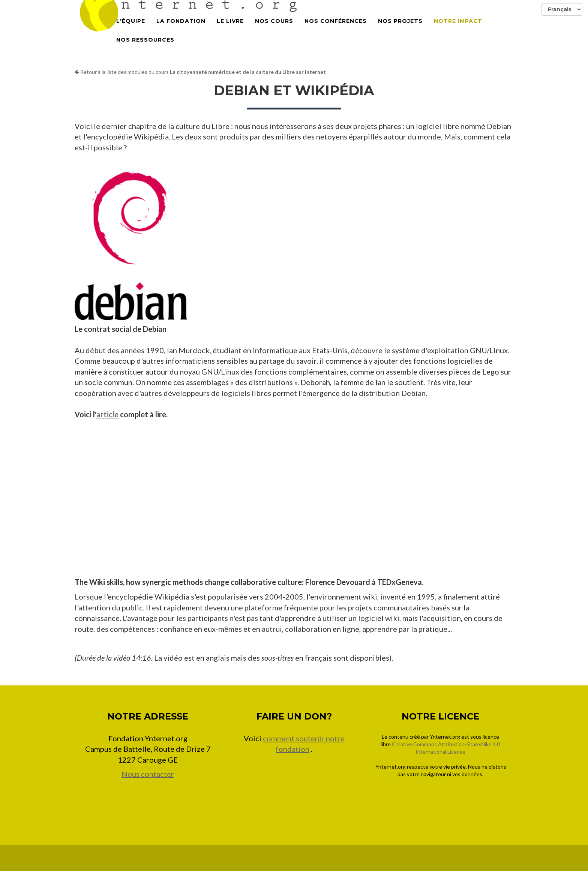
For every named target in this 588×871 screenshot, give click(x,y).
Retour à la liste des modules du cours (200, 72)
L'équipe (131, 30)
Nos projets (400, 30)
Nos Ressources (145, 49)
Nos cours (274, 30)
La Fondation (181, 30)
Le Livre (230, 30)
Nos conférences (336, 30)
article (107, 414)
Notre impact (458, 30)
